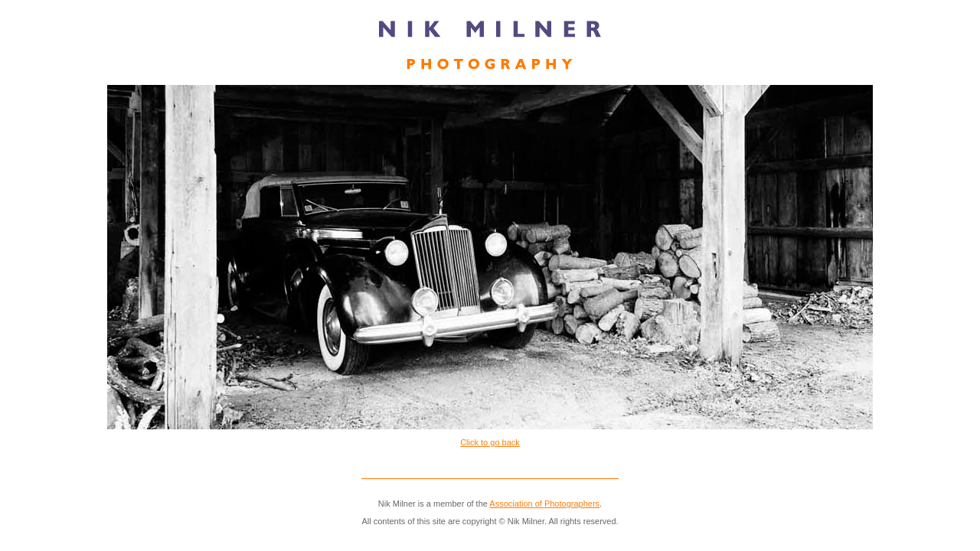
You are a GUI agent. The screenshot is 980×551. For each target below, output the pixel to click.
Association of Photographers (544, 504)
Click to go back (490, 442)
